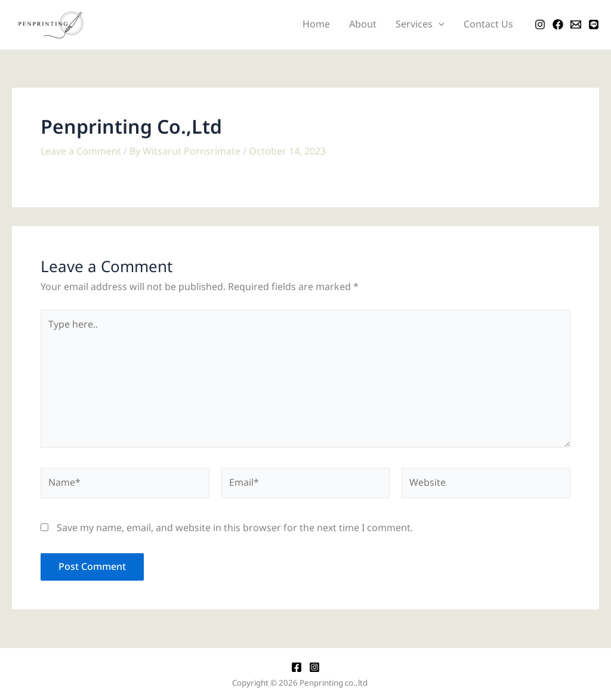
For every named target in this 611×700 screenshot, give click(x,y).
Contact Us (488, 24)
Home (316, 24)
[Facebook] (558, 24)
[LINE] (594, 24)
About (363, 24)
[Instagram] (540, 24)
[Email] (576, 24)
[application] (439, 25)
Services (420, 25)
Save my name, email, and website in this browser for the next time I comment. (235, 528)
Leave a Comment (81, 152)
